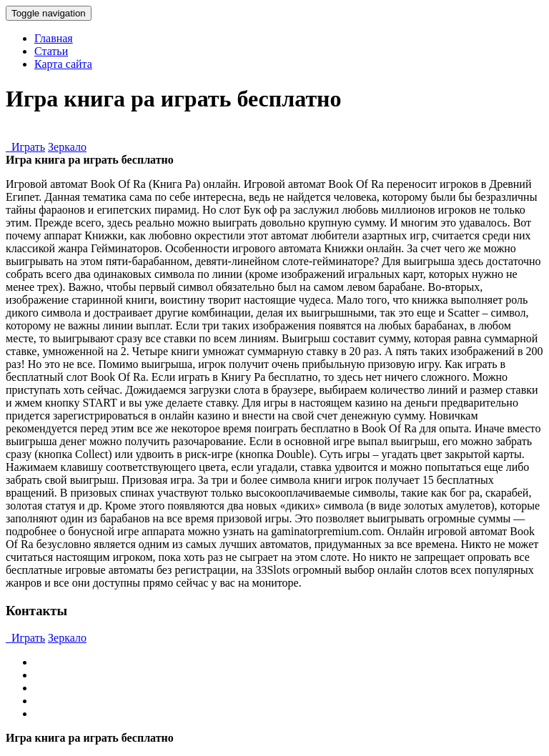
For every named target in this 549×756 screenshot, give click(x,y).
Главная (54, 38)
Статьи (51, 51)
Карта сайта (63, 64)
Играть (25, 147)
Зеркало (67, 147)
